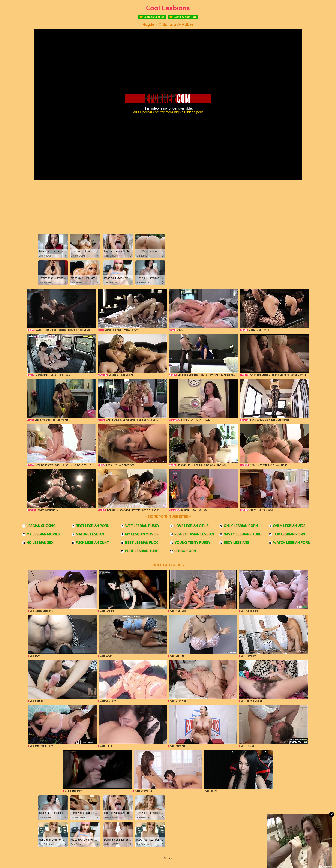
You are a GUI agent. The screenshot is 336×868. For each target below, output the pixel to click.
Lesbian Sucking (152, 17)
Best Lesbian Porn (183, 17)
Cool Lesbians (168, 8)
